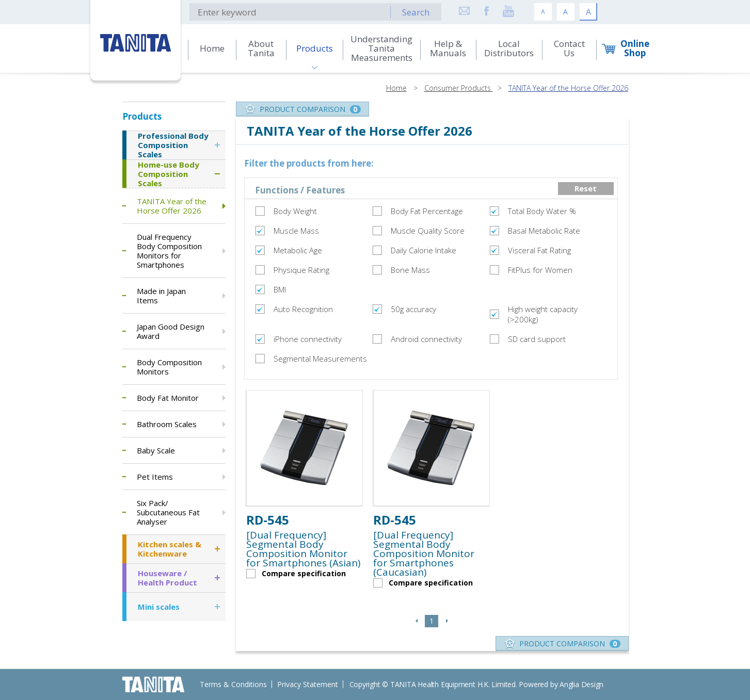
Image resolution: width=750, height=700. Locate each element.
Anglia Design (581, 684)
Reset (586, 188)
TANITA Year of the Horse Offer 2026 (568, 88)
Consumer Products (459, 88)
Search (416, 12)
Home (396, 88)
